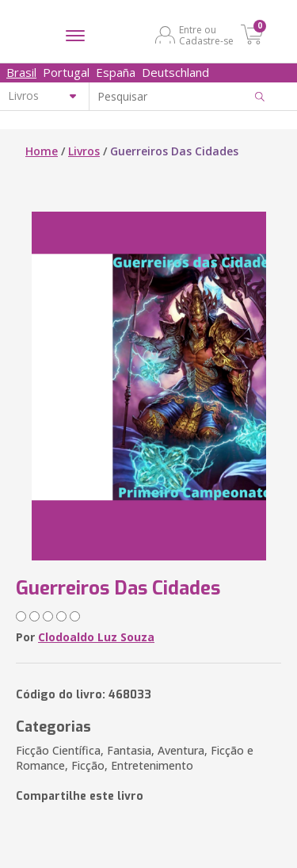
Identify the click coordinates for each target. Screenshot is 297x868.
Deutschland (175, 72)
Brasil (21, 72)
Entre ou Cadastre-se (206, 35)
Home (42, 151)
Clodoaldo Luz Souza (96, 637)
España (116, 72)
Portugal (66, 72)
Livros (84, 151)
